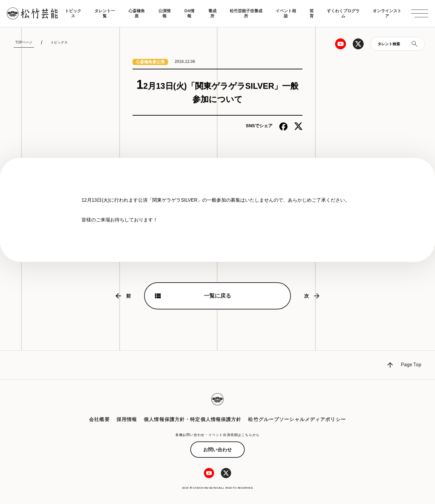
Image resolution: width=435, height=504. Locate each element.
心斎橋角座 (137, 13)
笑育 (312, 13)
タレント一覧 (105, 13)
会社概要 (99, 419)
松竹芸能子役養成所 (246, 13)
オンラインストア (387, 13)
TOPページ (24, 42)
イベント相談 (286, 13)
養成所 (212, 13)
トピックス (73, 13)
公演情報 (164, 13)
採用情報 (127, 419)
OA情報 (189, 13)
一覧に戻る (217, 296)
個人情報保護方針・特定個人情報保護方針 (193, 419)
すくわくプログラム (343, 13)
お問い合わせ (217, 450)
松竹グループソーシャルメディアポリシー (297, 419)
